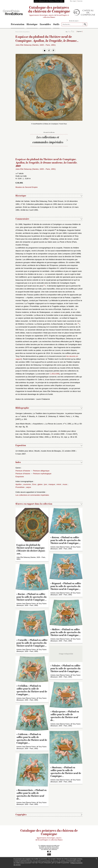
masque (52, 484)
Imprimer (80, 32)
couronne (27, 484)
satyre (29, 487)
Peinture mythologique (42, 474)
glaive (40, 484)
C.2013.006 (54, 374)
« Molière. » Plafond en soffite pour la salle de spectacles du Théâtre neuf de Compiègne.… (65, 633)
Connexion (80, 1)
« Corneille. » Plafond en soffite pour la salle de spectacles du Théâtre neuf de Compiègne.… (32, 643)
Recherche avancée (74, 21)
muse (65, 484)
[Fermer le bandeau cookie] (96, 859)
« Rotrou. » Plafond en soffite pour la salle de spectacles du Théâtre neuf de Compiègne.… (65, 541)
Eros (34, 484)
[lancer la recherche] (85, 24)
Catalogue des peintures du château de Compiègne (49, 12)
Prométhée (20, 487)
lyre (46, 484)
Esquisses (20, 477)
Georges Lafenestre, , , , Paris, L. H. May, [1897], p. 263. (49, 416)
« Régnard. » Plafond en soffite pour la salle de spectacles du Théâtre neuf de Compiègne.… (66, 587)
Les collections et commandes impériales (48, 140)
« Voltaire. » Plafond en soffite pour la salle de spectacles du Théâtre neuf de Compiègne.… (65, 669)
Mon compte (73, 1)
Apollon (19, 484)
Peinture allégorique (41, 471)
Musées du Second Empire (27, 187)
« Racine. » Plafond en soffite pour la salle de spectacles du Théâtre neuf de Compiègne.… (31, 597)
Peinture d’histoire (23, 471)
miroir (59, 484)
